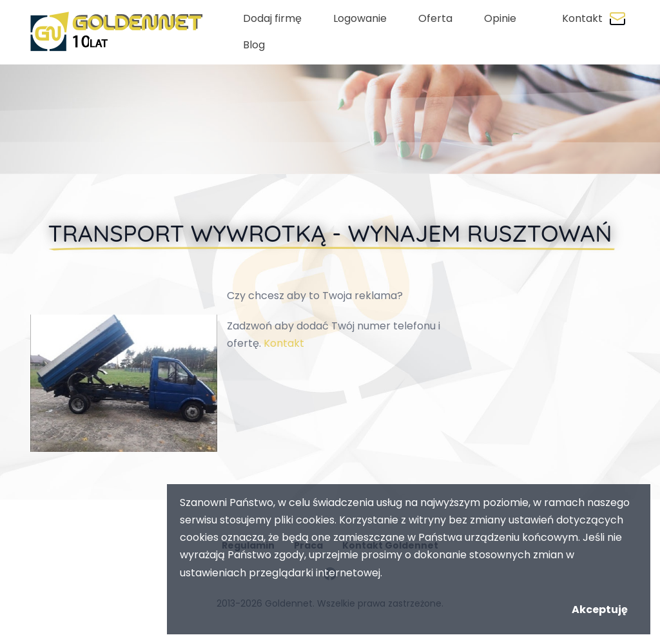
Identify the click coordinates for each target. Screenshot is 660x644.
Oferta (435, 18)
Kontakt (582, 18)
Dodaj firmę (272, 18)
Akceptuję (600, 610)
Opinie (500, 18)
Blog (254, 45)
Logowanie (360, 18)
